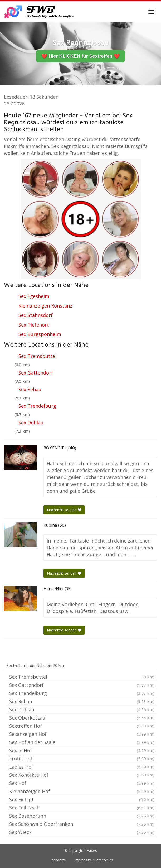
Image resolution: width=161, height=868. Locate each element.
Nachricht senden (64, 510)
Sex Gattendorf (36, 373)
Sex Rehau (30, 389)
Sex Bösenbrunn (82, 816)
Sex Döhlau (31, 423)
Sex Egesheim (34, 296)
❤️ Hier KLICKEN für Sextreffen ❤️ (80, 56)
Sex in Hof (82, 750)
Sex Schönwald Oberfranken (82, 824)
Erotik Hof (82, 759)
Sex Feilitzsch (82, 808)
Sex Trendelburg (37, 406)
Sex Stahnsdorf (36, 315)
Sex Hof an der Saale (82, 742)
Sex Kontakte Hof (82, 775)
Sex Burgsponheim (40, 334)
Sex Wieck (82, 832)
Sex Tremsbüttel (37, 356)
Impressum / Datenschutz (94, 860)
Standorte (58, 860)
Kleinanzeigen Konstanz (45, 306)
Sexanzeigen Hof (82, 734)
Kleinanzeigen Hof (82, 791)
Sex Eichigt (82, 799)
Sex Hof (82, 783)
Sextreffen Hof (82, 726)
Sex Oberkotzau (82, 718)
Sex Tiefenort (34, 325)
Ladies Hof (82, 767)
